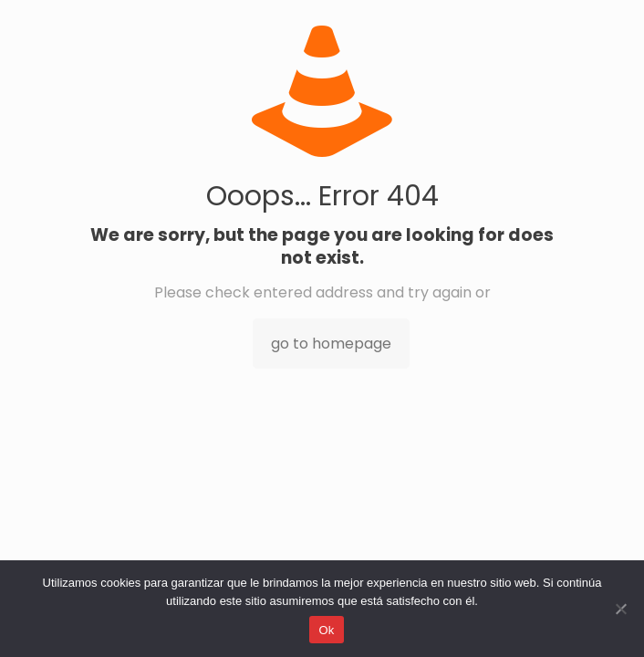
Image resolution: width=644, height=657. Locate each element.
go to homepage (331, 344)
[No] (621, 609)
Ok (326, 630)
